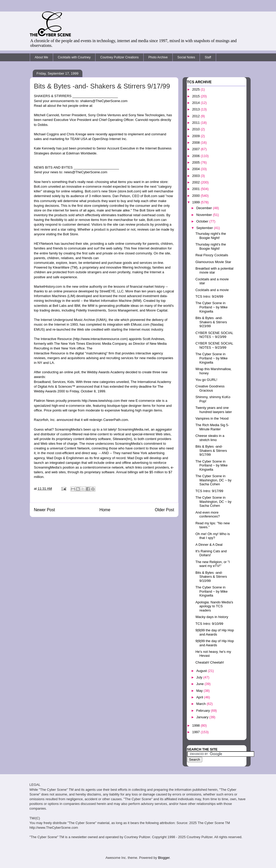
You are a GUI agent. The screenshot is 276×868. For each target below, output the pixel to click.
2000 (197, 196)
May (200, 691)
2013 (197, 109)
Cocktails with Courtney (74, 57)
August (202, 671)
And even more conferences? (208, 514)
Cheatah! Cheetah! (210, 662)
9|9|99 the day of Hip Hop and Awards (215, 632)
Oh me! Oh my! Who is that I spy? (213, 536)
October (203, 221)
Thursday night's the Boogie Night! (211, 236)
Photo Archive (158, 57)
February (204, 711)
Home (105, 510)
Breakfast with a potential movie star (214, 271)
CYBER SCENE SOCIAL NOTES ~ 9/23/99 (214, 335)
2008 (197, 143)
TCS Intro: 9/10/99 (209, 624)
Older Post (165, 510)
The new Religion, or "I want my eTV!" (213, 564)
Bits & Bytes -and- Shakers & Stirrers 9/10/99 (211, 577)
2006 (197, 156)
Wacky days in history (212, 617)
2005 (197, 162)
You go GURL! (206, 380)
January (203, 717)
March (201, 704)
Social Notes (186, 57)
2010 (197, 129)
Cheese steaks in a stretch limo (210, 438)
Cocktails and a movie (212, 290)
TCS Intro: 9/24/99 (209, 296)
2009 (197, 136)
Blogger (164, 858)
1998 (197, 725)
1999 (197, 202)
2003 (197, 176)
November (205, 215)
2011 (197, 123)
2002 (197, 182)
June (200, 684)
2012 (197, 116)
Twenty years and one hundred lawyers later (214, 410)
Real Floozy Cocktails (212, 255)
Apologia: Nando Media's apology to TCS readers (214, 606)
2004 (197, 169)
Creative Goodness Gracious (210, 388)
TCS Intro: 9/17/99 (209, 491)
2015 (197, 96)
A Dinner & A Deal (209, 545)
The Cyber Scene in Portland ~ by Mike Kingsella (212, 307)
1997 (197, 732)
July (200, 677)
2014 (197, 103)
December (205, 208)
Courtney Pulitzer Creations (119, 57)
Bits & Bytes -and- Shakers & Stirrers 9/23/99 (211, 322)
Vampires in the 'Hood (212, 418)
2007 (197, 149)
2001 (197, 189)
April (200, 697)
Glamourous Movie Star (213, 262)
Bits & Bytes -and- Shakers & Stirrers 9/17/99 (211, 450)
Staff (208, 57)
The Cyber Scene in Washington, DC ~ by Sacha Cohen (213, 480)
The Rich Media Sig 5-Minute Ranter (212, 427)
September (205, 228)
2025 (197, 89)
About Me (41, 57)
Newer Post (45, 510)
